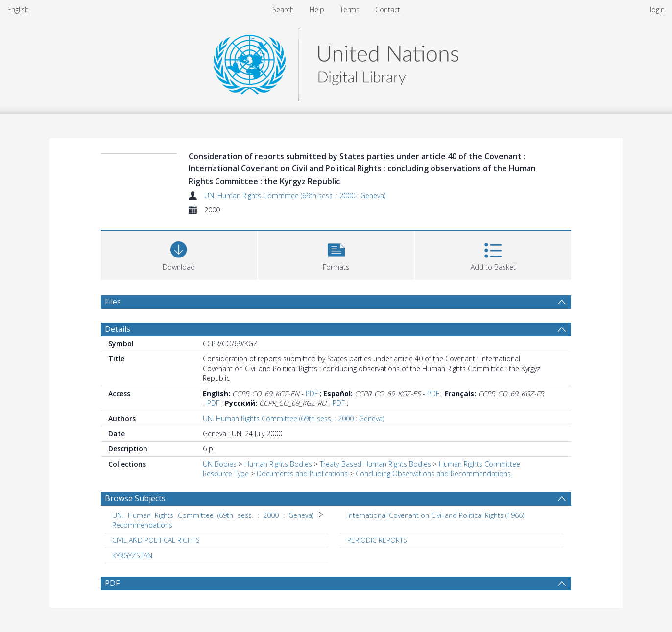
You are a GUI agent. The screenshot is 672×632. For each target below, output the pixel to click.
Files (113, 302)
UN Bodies (220, 464)
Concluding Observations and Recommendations (433, 474)
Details (118, 329)
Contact (388, 10)
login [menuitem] (657, 10)
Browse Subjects (135, 498)
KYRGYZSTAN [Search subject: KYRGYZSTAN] (132, 555)
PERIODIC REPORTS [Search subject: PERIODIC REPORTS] (377, 540)
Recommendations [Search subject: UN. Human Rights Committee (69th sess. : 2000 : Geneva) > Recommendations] (142, 525)
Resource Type (226, 474)
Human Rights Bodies (278, 464)
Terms (350, 10)
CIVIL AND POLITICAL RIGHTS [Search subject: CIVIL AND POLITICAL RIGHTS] (156, 540)
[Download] (179, 254)
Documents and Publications (302, 474)
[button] (336, 254)
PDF (312, 393)
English (18, 10)
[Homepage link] (336, 62)
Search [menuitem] (283, 10)
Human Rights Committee (480, 464)
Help (317, 10)
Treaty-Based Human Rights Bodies (375, 464)
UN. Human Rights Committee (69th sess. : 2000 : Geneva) (295, 196)
